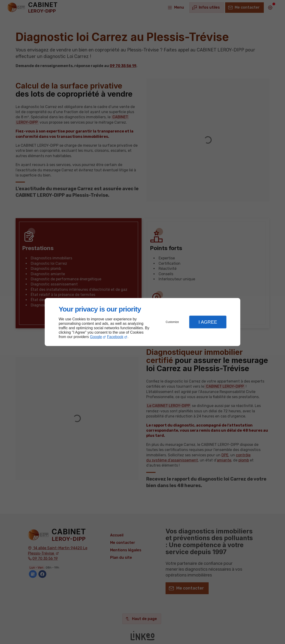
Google (96, 337)
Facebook (115, 337)
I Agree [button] (208, 322)
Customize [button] (172, 322)
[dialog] (142, 322)
